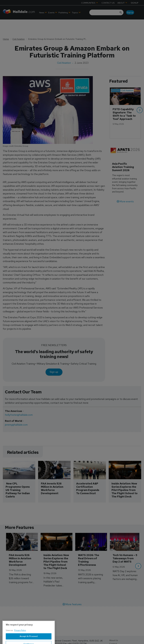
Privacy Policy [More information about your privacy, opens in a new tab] (20, 639)
